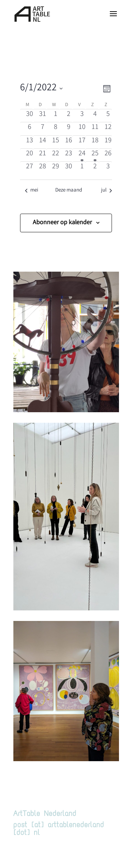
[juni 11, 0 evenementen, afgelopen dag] (95, 129)
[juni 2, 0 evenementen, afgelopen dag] (69, 116)
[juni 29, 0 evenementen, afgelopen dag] (56, 168)
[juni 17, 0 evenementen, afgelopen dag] (82, 142)
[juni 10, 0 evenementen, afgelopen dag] (82, 129)
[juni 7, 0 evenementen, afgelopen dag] (42, 129)
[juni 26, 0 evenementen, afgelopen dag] (108, 155)
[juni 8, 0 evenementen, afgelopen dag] (56, 129)
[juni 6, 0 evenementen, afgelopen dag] (29, 129)
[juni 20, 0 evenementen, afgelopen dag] (29, 155)
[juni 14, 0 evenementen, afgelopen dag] (42, 142)
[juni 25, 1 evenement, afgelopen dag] (95, 155)
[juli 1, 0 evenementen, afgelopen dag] (82, 168)
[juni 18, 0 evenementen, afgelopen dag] (95, 142)
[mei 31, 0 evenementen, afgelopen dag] (42, 116)
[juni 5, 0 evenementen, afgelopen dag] (108, 116)
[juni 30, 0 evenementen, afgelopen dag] (69, 168)
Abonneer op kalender (62, 223)
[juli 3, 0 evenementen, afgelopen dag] (108, 168)
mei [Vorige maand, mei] (32, 191)
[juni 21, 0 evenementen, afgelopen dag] (42, 155)
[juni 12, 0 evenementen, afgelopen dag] (108, 129)
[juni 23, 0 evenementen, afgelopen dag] (69, 155)
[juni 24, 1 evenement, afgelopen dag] (82, 155)
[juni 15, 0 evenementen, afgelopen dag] (56, 142)
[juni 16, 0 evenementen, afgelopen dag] (69, 142)
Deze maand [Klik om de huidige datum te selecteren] (69, 191)
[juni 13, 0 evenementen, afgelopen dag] (29, 142)
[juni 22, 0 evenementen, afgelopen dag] (56, 155)
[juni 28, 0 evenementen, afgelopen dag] (42, 168)
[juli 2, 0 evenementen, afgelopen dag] (95, 168)
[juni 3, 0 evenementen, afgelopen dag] (82, 116)
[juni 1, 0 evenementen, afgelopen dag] (56, 116)
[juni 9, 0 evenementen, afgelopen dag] (69, 129)
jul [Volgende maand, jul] (106, 191)
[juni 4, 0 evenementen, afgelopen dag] (95, 116)
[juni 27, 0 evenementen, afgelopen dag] (29, 168)
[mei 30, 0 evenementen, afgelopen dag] (29, 116)
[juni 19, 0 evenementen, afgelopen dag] (108, 142)
